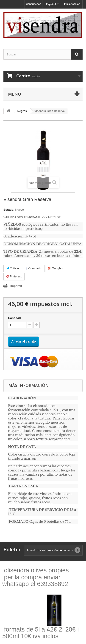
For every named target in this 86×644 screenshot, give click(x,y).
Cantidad (14, 318)
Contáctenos (34, 4)
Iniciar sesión (72, 4)
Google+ (56, 268)
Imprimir (16, 286)
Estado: (9, 210)
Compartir (34, 268)
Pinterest (14, 276)
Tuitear (13, 268)
